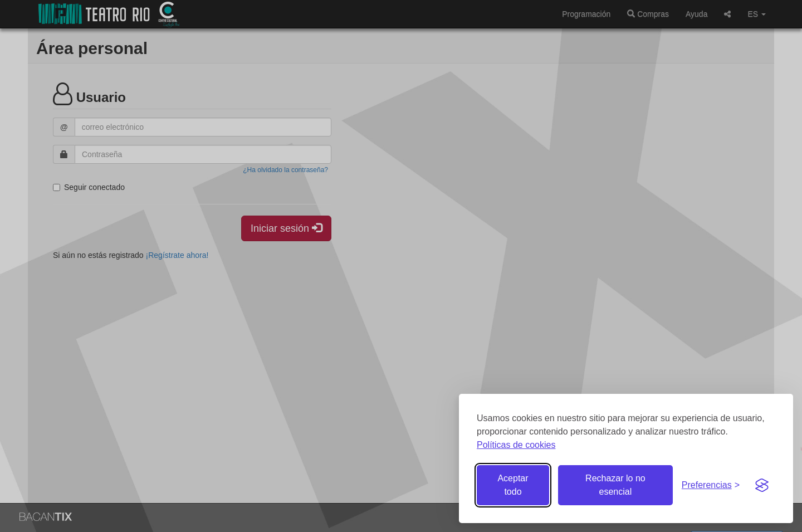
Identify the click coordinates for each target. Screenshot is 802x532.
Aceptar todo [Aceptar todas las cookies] (513, 485)
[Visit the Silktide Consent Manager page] (762, 485)
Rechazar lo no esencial (615, 485)
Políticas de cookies (516, 445)
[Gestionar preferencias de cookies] (711, 485)
